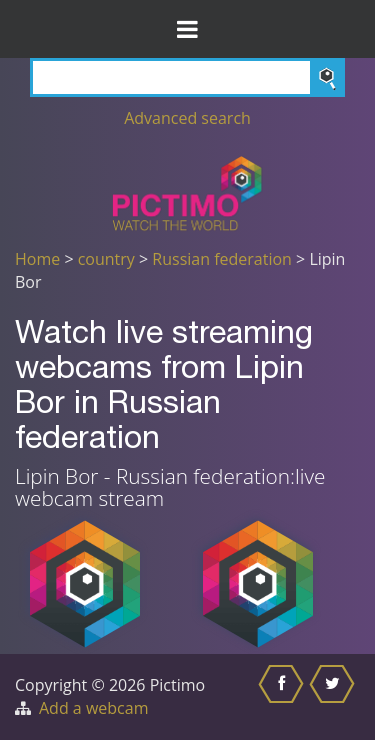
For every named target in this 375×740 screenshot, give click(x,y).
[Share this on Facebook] (283, 697)
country (106, 259)
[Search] (187, 77)
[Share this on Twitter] (334, 697)
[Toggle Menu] (187, 29)
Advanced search (187, 118)
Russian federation (222, 259)
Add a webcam (93, 708)
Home (37, 259)
